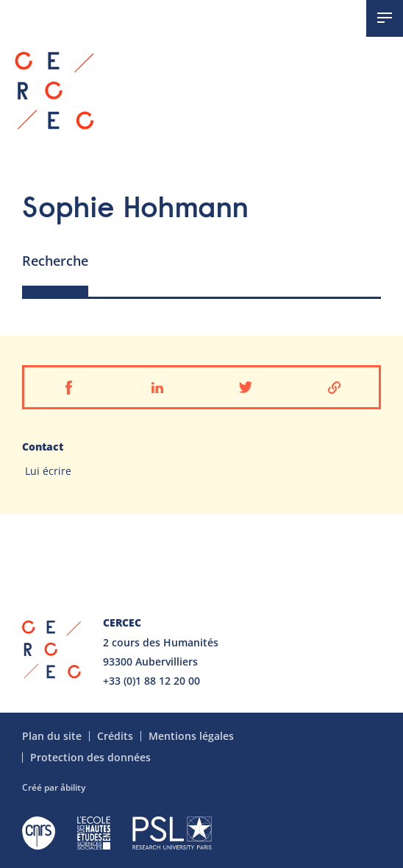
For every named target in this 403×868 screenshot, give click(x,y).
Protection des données (90, 758)
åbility (73, 787)
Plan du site (52, 736)
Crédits (115, 736)
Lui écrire (48, 471)
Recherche (55, 261)
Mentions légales (191, 736)
